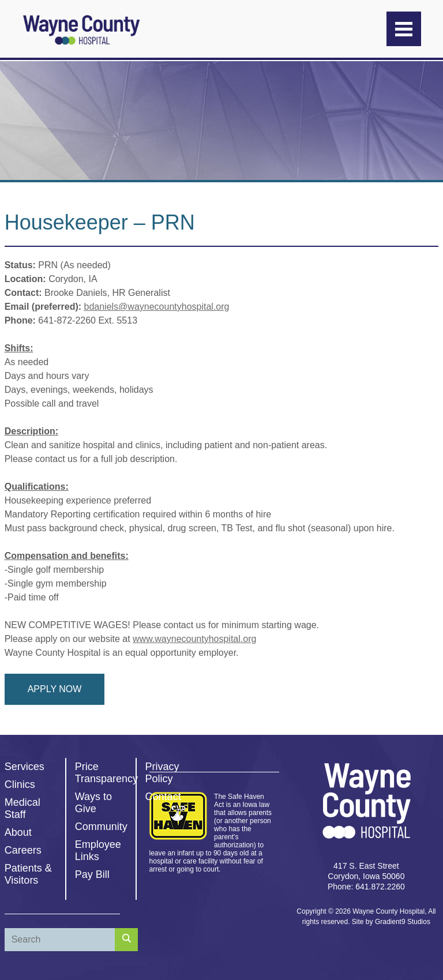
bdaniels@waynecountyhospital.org (157, 307)
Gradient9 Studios (403, 922)
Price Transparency (106, 773)
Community (101, 827)
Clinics (20, 784)
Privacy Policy (162, 773)
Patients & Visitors (28, 874)
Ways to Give (93, 803)
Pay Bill (92, 874)
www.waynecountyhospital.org (194, 639)
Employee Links (98, 851)
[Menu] (404, 29)
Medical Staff (22, 808)
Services (25, 767)
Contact (163, 797)
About (18, 832)
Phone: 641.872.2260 (366, 887)
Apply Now (55, 689)
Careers (23, 850)
